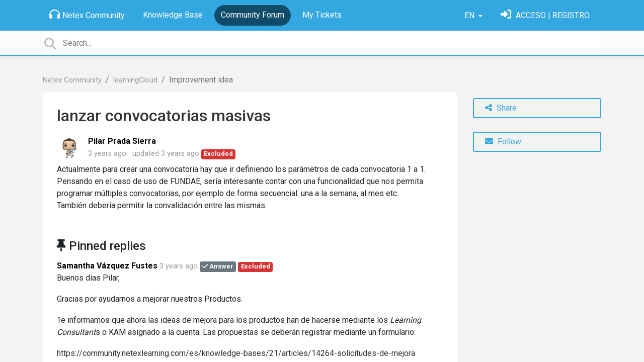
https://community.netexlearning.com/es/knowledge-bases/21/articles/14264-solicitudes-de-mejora (236, 353)
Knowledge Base (173, 15)
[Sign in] (545, 15)
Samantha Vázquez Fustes (107, 266)
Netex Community (87, 15)
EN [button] (470, 15)
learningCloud (135, 80)
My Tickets (322, 15)
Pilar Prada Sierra (122, 141)
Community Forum (253, 15)
